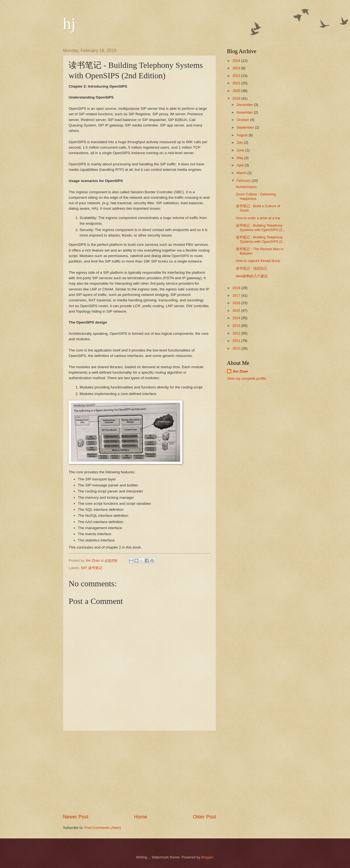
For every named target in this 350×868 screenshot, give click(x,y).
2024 (237, 61)
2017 (237, 295)
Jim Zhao (240, 371)
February (244, 181)
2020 (237, 91)
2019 (237, 98)
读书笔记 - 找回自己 (251, 268)
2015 (237, 311)
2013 (237, 326)
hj (69, 24)
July (240, 142)
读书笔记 (95, 568)
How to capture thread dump (258, 261)
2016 (237, 303)
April (240, 165)
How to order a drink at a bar (258, 218)
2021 (237, 83)
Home (141, 817)
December (245, 105)
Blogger (207, 857)
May (240, 158)
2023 (237, 68)
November (245, 112)
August (243, 135)
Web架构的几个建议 (252, 276)
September (246, 127)
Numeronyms (246, 187)
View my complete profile (247, 378)
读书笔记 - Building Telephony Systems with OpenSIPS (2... (260, 227)
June (241, 150)
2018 (237, 288)
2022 (237, 76)
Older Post (204, 817)
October (243, 120)
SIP (84, 568)
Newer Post (76, 817)
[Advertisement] (139, 772)
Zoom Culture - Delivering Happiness (256, 196)
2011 (237, 341)
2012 (237, 333)
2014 (237, 318)
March (242, 173)
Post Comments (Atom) (103, 828)
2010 (237, 348)
